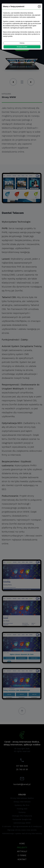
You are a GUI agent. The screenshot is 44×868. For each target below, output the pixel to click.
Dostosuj (22, 43)
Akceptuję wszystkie (22, 47)
